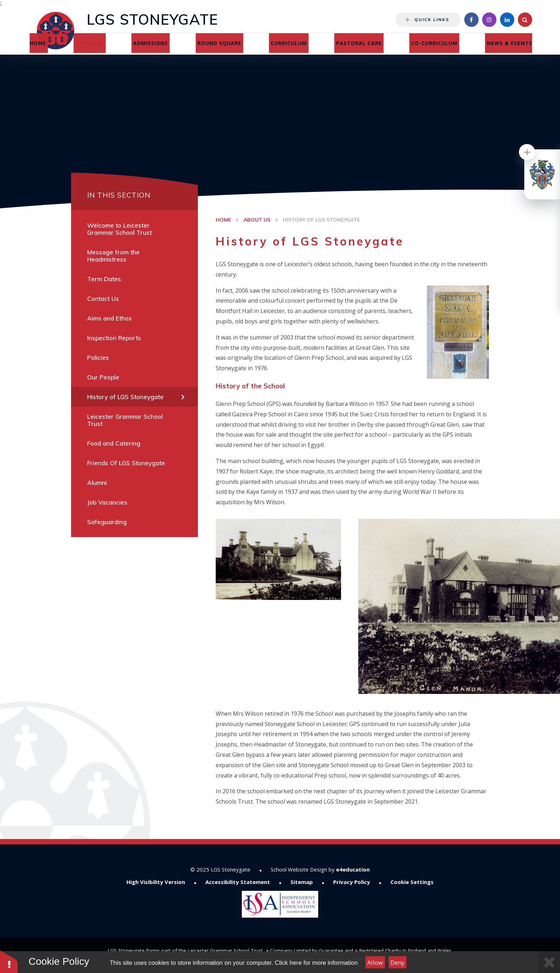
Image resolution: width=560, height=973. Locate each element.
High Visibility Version (156, 882)
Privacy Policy (352, 882)
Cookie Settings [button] (412, 882)
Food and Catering (114, 443)
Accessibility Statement (238, 882)
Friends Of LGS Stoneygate (126, 463)
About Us (257, 220)
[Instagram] (489, 20)
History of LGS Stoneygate (321, 220)
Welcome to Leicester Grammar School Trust (119, 229)
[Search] (525, 20)
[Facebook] (471, 20)
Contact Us (103, 299)
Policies (98, 358)
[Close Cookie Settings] (549, 962)
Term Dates (104, 279)
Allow (375, 962)
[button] (9, 961)
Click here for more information (316, 963)
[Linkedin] (507, 20)
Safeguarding (107, 522)
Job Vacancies (107, 502)
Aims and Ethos (109, 318)
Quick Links (427, 19)
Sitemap (302, 882)
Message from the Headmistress (113, 256)
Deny (397, 962)
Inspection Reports (114, 338)
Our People (103, 377)
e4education (353, 869)
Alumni (97, 483)
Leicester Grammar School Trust (125, 420)
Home (223, 220)
